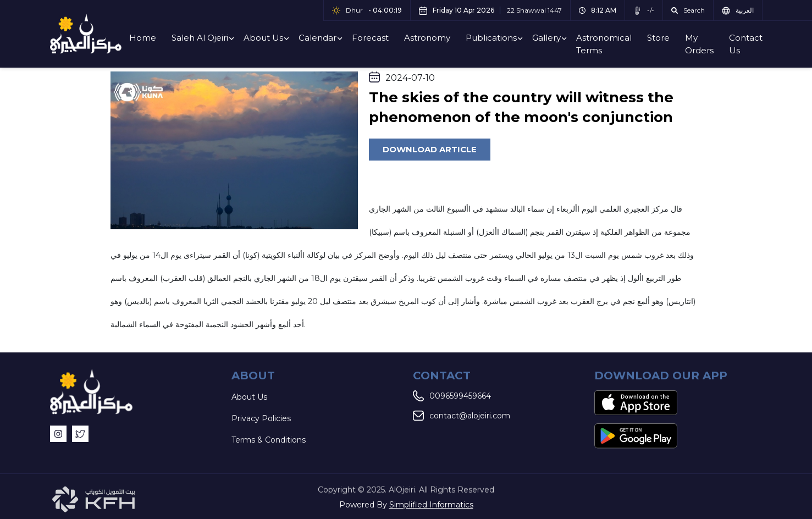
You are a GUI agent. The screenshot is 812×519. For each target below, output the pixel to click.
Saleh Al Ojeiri (200, 38)
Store (658, 38)
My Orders (699, 44)
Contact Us (746, 44)
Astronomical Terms (604, 44)
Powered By (406, 505)
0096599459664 (452, 396)
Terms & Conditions (269, 440)
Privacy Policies (261, 419)
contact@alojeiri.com (462, 416)
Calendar (317, 38)
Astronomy (427, 38)
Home (143, 38)
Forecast (370, 38)
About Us (263, 38)
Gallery (546, 38)
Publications (491, 38)
